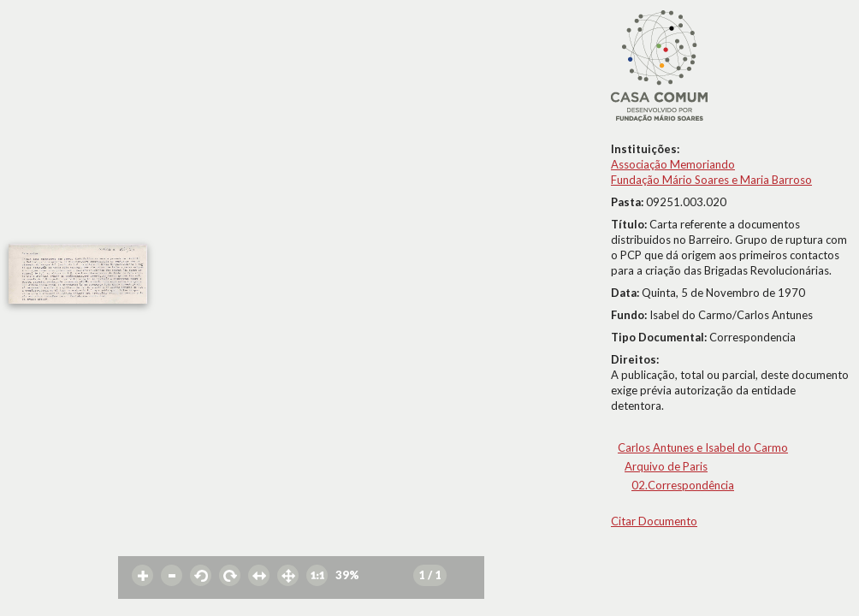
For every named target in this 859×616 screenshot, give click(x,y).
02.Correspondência (683, 485)
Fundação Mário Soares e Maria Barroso (711, 180)
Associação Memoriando (673, 164)
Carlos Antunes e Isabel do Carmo (703, 447)
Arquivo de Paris (666, 466)
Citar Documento (654, 521)
